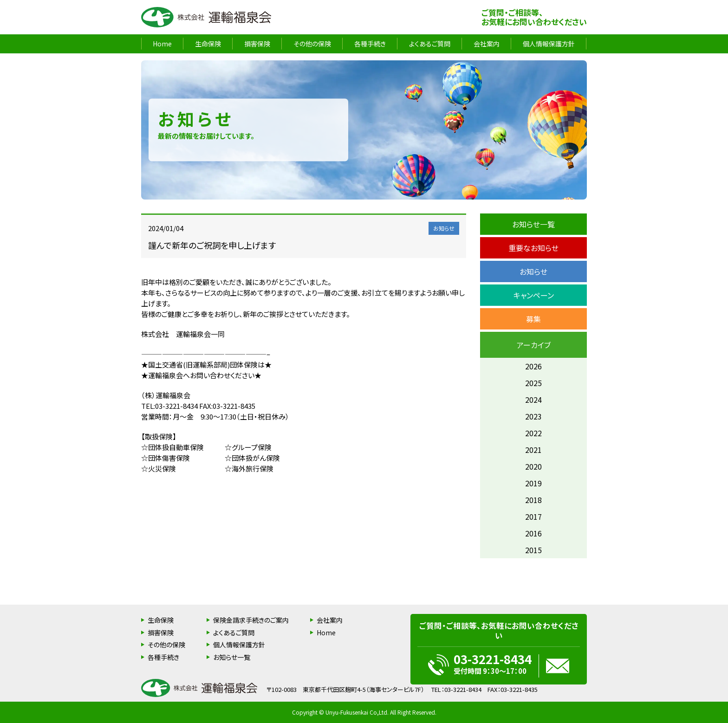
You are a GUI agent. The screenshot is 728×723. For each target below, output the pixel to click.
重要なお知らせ (533, 248)
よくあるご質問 (430, 44)
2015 (533, 550)
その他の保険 (312, 44)
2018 (533, 500)
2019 (533, 483)
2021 (533, 450)
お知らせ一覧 (533, 224)
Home (162, 44)
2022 (533, 433)
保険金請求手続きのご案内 (251, 620)
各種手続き (370, 44)
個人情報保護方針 (549, 44)
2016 (533, 533)
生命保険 (208, 44)
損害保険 (257, 44)
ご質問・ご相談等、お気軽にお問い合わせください (534, 17)
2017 (533, 516)
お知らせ (533, 271)
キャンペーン (534, 295)
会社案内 (487, 44)
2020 (533, 466)
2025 (533, 383)
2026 (533, 366)
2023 (533, 416)
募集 (533, 319)
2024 (533, 400)
